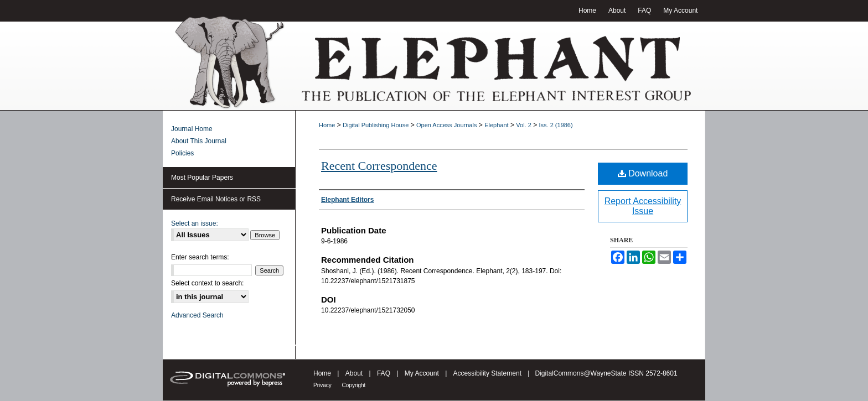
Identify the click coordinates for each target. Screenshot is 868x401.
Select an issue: (195, 223)
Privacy (323, 385)
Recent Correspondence (379, 166)
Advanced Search (197, 315)
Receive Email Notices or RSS (216, 199)
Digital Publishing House (376, 125)
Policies (182, 153)
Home (327, 125)
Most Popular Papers (202, 178)
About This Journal (199, 141)
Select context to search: (207, 283)
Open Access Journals (446, 125)
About (355, 373)
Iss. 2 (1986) (556, 125)
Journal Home (192, 129)
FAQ (384, 373)
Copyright (354, 385)
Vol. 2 (524, 125)
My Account (423, 373)
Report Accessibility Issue (643, 206)
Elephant (496, 125)
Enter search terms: (200, 257)
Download (643, 173)
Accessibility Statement (489, 373)
